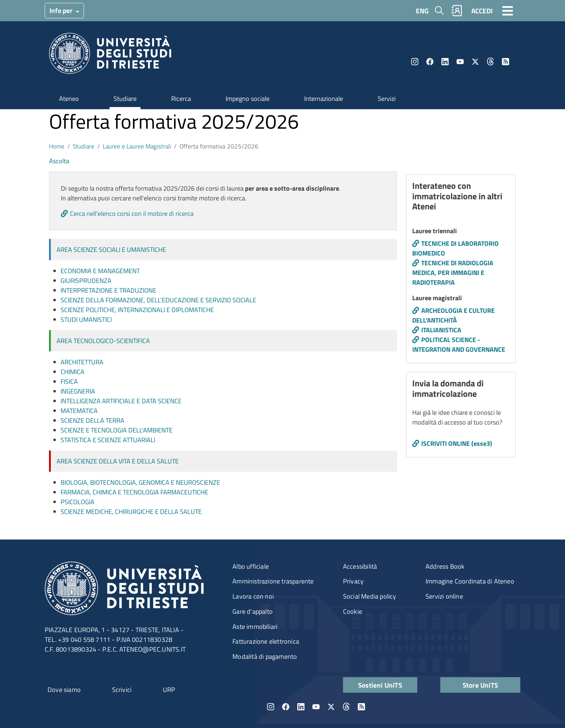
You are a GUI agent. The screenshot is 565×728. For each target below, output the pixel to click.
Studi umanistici (86, 319)
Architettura (82, 362)
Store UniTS (480, 685)
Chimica (72, 372)
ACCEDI (482, 11)
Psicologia (77, 502)
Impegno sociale (248, 99)
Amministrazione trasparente (273, 581)
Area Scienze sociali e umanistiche (111, 250)
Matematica (79, 411)
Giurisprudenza (86, 281)
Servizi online (444, 596)
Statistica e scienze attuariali (108, 440)
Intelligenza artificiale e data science (121, 401)
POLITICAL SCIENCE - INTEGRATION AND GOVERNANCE (459, 345)
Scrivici (122, 690)
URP (169, 690)
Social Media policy (370, 596)
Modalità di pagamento (265, 656)
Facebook (430, 62)
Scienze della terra (92, 420)
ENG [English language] (422, 11)
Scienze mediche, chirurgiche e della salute (131, 512)
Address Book (445, 566)
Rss (506, 62)
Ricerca (181, 99)
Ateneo (69, 99)
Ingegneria (78, 391)
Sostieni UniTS (380, 685)
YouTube (460, 62)
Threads (490, 62)
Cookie (353, 611)
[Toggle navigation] (508, 10)
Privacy (353, 581)
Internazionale (324, 99)
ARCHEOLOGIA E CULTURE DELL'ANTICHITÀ (453, 315)
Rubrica (457, 11)
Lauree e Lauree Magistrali (137, 146)
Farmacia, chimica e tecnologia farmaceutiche (134, 492)
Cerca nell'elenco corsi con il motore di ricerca (132, 214)
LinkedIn (445, 62)
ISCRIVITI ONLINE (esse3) (457, 443)
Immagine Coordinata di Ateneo (470, 581)
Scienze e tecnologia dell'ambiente (117, 430)
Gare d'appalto (253, 611)
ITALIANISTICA (441, 330)
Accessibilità (360, 566)
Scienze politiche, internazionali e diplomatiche (137, 310)
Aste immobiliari (255, 627)
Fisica (69, 381)
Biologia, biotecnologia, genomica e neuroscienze (140, 482)
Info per (62, 10)
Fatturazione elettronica (266, 641)
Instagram (415, 62)
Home (57, 146)
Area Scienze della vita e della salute (118, 461)
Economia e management (100, 271)
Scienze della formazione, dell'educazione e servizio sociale (158, 300)
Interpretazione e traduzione (108, 290)
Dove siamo (64, 690)
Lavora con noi (253, 596)
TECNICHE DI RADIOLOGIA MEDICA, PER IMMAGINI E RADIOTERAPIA (453, 273)
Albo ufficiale (251, 566)
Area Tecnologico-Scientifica (103, 341)
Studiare (125, 99)
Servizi (387, 99)
